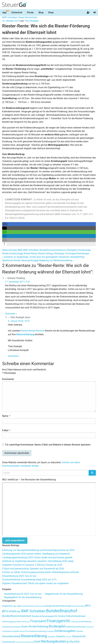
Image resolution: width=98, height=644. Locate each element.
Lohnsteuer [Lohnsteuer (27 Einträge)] (90, 627)
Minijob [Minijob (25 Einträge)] (22, 631)
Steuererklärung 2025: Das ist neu (19, 576)
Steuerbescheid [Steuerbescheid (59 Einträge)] (11, 636)
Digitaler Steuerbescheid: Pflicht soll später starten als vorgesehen (35, 583)
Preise (30, 12)
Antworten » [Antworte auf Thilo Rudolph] (14, 356)
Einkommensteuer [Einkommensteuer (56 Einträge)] (76, 616)
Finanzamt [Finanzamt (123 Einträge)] (38, 621)
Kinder (5, 253)
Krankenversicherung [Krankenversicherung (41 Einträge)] (75, 627)
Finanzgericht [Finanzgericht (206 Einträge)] (58, 621)
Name (6, 416)
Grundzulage (84, 250)
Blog (41, 12)
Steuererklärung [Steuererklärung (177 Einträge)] (34, 636)
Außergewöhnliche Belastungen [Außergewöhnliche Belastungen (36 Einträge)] (58, 606)
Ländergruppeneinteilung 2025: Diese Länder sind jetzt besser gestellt (37, 557)
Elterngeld (71, 250)
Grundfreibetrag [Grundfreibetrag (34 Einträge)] (85, 622)
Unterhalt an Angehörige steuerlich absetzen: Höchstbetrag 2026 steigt (38, 561)
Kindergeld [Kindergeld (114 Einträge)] (57, 626)
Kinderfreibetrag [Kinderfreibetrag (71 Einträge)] (39, 626)
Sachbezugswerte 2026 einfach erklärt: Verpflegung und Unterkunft (36, 554)
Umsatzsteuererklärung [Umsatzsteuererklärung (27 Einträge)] (24, 642)
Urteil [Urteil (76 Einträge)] (37, 642)
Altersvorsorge (9, 250)
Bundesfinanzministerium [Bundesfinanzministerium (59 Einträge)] (17, 616)
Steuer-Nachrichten (28, 17)
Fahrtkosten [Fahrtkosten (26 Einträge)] (25, 622)
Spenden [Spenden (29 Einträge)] (80, 631)
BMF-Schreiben (10, 17)
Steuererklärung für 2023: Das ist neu (23, 594)
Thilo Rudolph (31, 21)
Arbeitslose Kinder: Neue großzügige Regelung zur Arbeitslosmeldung (38, 260)
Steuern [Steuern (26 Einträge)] (69, 637)
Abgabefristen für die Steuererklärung (64, 594)
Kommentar (8, 379)
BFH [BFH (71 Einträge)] (88, 606)
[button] (5, 224)
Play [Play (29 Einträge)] (27, 631)
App (4, 12)
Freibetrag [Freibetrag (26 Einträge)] (74, 622)
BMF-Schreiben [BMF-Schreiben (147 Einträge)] (33, 611)
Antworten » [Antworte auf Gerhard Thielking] (11, 314)
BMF (20, 250)
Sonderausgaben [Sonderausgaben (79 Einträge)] (65, 631)
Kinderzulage (16, 253)
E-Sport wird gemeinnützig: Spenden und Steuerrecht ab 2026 (33, 569)
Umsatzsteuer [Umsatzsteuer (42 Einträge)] (9, 642)
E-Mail (6, 430)
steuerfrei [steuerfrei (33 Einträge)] (51, 637)
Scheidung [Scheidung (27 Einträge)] (50, 631)
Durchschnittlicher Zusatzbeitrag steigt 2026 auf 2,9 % (29, 580)
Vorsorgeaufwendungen (77, 253)
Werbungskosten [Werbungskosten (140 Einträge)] (54, 641)
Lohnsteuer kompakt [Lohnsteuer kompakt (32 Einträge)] (11, 631)
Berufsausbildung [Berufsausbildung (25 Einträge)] (78, 606)
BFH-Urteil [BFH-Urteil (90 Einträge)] (9, 611)
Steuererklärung (25, 334)
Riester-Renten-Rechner (33, 331)
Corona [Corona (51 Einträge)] (61, 616)
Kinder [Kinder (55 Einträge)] (25, 627)
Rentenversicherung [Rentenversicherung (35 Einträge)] (38, 631)
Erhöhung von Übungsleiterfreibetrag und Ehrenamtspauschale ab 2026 (38, 550)
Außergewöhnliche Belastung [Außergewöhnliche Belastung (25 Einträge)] (32, 606)
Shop (51, 12)
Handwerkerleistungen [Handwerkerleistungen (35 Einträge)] (11, 627)
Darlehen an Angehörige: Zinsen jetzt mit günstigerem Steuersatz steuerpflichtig (43, 257)
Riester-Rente (30, 253)
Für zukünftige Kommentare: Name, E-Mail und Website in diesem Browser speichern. (48, 445)
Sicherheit (17, 12)
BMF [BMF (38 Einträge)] (19, 612)
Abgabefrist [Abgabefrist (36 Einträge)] (7, 606)
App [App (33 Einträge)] (15, 606)
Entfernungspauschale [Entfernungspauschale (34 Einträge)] (11, 622)
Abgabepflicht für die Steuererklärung (23, 597)
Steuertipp (59, 253)
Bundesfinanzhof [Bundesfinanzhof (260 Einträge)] (62, 611)
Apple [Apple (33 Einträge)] (19, 606)
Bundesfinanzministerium (52, 250)
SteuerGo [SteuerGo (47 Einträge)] (61, 636)
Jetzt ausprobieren (15, 540)
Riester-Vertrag (45, 253)
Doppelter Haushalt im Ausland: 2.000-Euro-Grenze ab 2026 (32, 565)
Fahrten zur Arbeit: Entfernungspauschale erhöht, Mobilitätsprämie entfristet (41, 572)
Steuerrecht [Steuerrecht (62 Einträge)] (79, 636)
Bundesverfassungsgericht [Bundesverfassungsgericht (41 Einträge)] (45, 616)
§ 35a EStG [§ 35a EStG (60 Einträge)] (73, 642)
